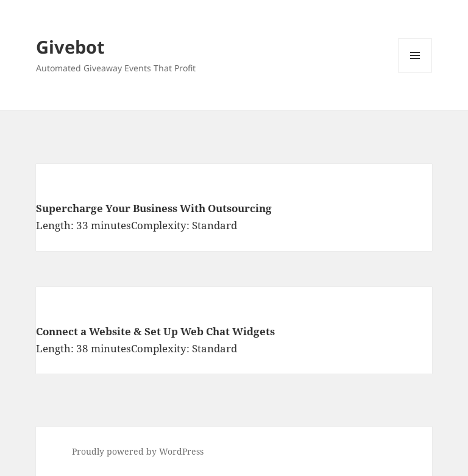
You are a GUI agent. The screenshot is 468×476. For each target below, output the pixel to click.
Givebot (70, 47)
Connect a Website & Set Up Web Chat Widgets (155, 331)
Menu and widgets (415, 72)
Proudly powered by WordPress (138, 451)
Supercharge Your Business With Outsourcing (154, 208)
